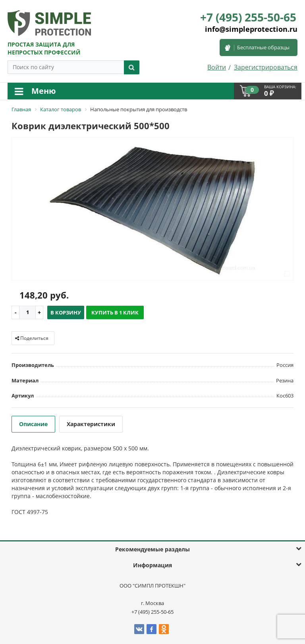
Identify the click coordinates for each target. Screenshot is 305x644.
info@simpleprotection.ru (251, 29)
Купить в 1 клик (115, 312)
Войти (217, 67)
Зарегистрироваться (266, 67)
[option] (152, 209)
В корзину (66, 312)
